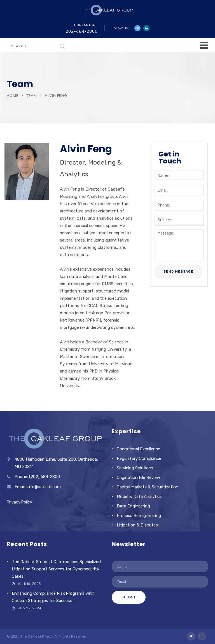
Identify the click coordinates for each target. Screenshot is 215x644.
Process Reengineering (139, 516)
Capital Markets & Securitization (148, 487)
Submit (129, 597)
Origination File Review (138, 477)
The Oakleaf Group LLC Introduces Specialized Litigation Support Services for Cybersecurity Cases (56, 569)
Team (32, 96)
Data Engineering (133, 506)
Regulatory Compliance (139, 458)
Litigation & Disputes (137, 525)
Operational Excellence (138, 449)
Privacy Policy (19, 502)
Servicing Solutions (135, 468)
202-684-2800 (82, 31)
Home (13, 96)
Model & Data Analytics (139, 497)
